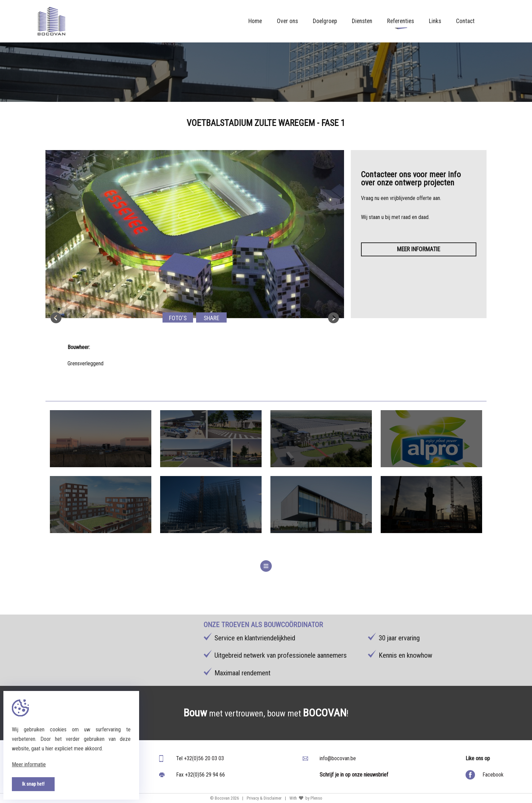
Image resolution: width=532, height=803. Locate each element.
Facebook (493, 775)
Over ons (287, 21)
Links (435, 21)
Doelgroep (325, 21)
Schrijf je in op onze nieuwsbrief (354, 775)
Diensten (362, 21)
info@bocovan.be (338, 758)
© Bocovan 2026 (224, 798)
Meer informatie (419, 249)
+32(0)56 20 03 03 (204, 758)
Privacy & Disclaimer (264, 798)
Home (255, 21)
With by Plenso (306, 798)
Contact (465, 21)
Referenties (401, 24)
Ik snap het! (33, 784)
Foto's (178, 318)
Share (211, 318)
